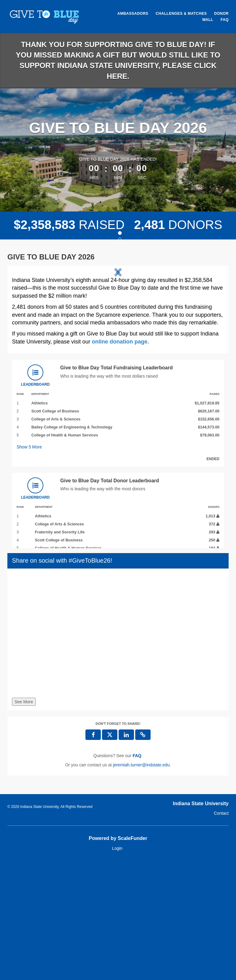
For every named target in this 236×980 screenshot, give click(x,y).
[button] (28, 330)
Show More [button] (29, 567)
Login (117, 968)
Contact (221, 933)
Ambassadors (133, 14)
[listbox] (118, 330)
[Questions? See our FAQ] (137, 875)
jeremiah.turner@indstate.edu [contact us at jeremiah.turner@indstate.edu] (142, 884)
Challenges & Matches (181, 14)
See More (24, 821)
